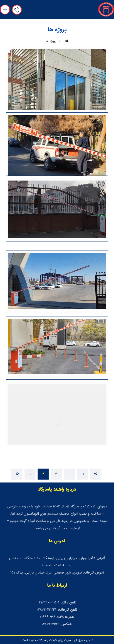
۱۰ (83, 474)
